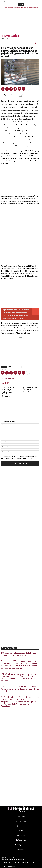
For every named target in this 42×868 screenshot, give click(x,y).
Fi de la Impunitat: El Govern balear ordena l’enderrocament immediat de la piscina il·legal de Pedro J (20, 689)
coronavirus (18, 367)
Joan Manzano (30, 392)
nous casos (33, 367)
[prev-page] (2, 400)
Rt (2, 369)
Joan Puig (7, 396)
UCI (5, 369)
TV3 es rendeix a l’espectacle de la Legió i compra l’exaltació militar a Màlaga (18, 654)
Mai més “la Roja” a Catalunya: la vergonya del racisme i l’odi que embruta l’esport (10, 391)
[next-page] (5, 400)
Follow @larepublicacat (7, 378)
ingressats (25, 367)
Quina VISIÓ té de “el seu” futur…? (30, 389)
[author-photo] (3, 396)
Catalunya (11, 367)
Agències (7, 95)
